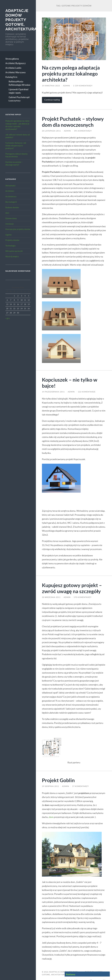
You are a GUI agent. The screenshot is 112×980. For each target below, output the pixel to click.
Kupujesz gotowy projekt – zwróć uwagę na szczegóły (72, 588)
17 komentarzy (80, 786)
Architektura (11, 196)
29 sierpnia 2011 (50, 786)
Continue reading (52, 100)
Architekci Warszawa (15, 72)
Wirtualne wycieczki (14, 251)
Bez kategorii (11, 202)
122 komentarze (87, 392)
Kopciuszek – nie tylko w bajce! (70, 383)
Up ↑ (96, 975)
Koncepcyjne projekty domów (18, 229)
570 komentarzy (83, 597)
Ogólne (9, 235)
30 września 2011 (51, 597)
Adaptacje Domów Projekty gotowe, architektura (21, 20)
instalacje (10, 224)
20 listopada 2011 (51, 131)
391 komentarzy (83, 131)
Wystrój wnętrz (12, 256)
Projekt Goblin (58, 780)
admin (66, 86)
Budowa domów (12, 207)
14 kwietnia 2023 (51, 86)
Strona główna (12, 59)
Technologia (10, 246)
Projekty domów (12, 240)
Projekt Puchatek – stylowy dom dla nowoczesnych (73, 122)
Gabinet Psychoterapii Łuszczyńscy (19, 99)
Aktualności (11, 186)
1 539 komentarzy (83, 86)
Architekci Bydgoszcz (16, 63)
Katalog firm (11, 77)
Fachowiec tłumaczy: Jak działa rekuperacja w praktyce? (16, 146)
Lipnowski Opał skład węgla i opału (19, 91)
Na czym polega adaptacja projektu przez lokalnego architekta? (71, 74)
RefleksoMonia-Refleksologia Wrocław (20, 83)
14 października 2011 (53, 392)
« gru (7, 318)
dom (7, 213)
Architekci (10, 191)
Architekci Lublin (13, 68)
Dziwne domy (11, 218)
